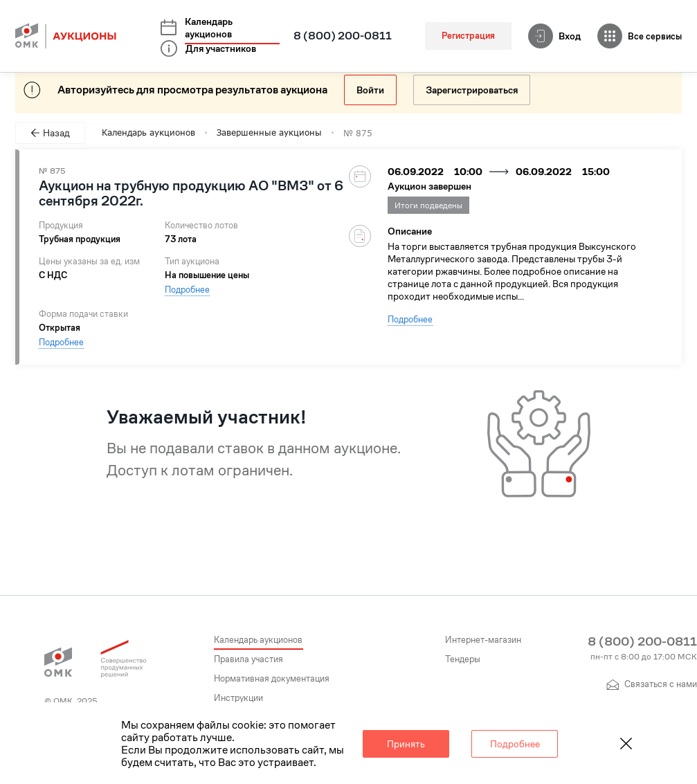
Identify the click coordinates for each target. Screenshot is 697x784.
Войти (370, 90)
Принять (406, 744)
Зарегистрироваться (472, 90)
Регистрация (468, 36)
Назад (51, 133)
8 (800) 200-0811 (343, 36)
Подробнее (187, 290)
